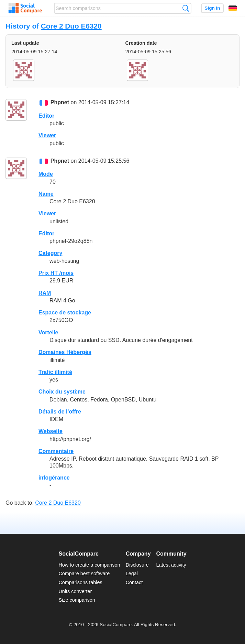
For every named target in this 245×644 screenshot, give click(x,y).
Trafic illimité (55, 372)
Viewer (47, 135)
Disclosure (137, 565)
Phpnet (60, 103)
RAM (45, 293)
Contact (134, 582)
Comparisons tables (80, 582)
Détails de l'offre (60, 412)
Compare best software (84, 573)
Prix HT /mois (56, 273)
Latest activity (171, 565)
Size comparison (77, 600)
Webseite (51, 431)
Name (46, 194)
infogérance (54, 478)
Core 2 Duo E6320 (71, 26)
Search (186, 8)
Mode (46, 174)
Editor (46, 116)
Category (50, 253)
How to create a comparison (89, 565)
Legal (132, 573)
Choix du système (62, 392)
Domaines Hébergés (65, 352)
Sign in (212, 8)
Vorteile (48, 332)
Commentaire (56, 451)
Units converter (75, 591)
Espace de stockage (65, 313)
